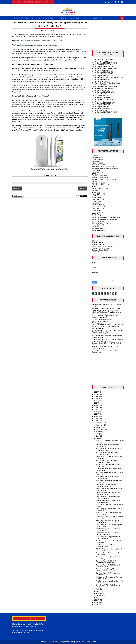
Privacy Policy (74, 18)
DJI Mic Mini (96, 252)
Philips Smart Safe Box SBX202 (103, 74)
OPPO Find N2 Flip (98, 348)
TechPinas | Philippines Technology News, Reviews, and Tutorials (74, 642)
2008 (96, 605)
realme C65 (96, 181)
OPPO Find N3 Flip (98, 205)
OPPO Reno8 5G (98, 214)
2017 (96, 410)
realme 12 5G (97, 190)
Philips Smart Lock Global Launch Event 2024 (107, 78)
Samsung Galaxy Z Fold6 (101, 176)
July (98, 434)
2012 (96, 421)
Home (16, 18)
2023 (96, 396)
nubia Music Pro (97, 158)
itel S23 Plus (96, 192)
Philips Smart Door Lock (100, 96)
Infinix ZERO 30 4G (99, 230)
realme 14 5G (97, 161)
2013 (96, 418)
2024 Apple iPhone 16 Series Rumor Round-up (108, 325)
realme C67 (96, 203)
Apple (38, 18)
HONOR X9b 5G (98, 201)
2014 (96, 416)
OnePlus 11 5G (97, 210)
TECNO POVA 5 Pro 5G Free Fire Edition (106, 218)
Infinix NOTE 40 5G (99, 183)
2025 (96, 392)
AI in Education (97, 323)
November (100, 425)
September (100, 429)
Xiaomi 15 (95, 156)
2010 (96, 600)
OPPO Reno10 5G (98, 209)
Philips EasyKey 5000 (99, 81)
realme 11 (95, 227)
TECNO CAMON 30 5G (100, 189)
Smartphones (48, 18)
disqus (77, 196)
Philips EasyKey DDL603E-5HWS (103, 103)
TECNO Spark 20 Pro (99, 221)
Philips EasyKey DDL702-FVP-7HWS (105, 63)
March (98, 591)
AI (57, 18)
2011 (96, 598)
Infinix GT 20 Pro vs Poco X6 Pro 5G (104, 179)
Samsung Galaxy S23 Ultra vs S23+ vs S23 (107, 347)
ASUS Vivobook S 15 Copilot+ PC (103, 246)
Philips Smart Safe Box (100, 94)
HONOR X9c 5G (98, 163)
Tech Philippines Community (93, 18)
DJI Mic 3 (95, 241)
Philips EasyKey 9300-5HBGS (102, 109)
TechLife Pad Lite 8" (99, 243)
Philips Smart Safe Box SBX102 (103, 65)
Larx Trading (96, 114)
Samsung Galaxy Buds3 (100, 250)
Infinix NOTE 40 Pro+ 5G (100, 185)
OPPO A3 (95, 174)
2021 (96, 401)
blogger (84, 196)
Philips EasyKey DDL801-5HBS (103, 67)
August (99, 432)
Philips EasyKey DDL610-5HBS (103, 70)
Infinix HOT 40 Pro (98, 229)
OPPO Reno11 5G (98, 199)
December (100, 423)
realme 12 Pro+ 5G (98, 194)
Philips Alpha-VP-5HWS (100, 110)
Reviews (63, 18)
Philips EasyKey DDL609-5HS (102, 79)
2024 (96, 394)
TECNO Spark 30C (98, 165)
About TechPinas (27, 18)
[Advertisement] (108, 34)
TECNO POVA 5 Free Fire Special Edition (106, 220)
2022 (96, 399)
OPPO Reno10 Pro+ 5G (100, 207)
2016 (96, 412)
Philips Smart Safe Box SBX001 (103, 89)
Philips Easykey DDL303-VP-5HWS (104, 99)
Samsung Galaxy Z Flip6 (100, 178)
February (99, 594)
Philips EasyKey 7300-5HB (101, 98)
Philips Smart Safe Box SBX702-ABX (104, 87)
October (99, 427)
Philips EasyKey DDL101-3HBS (103, 72)
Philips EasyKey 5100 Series (102, 105)
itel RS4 (95, 187)
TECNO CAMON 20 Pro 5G (101, 223)
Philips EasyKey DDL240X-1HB (103, 76)
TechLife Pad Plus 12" (99, 245)
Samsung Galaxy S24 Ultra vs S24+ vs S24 (107, 334)
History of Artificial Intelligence (102, 319)
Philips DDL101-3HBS (99, 101)
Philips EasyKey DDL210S (101, 107)
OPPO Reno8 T (97, 216)
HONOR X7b (96, 196)
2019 (96, 405)
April (98, 589)
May (98, 438)
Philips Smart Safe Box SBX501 (103, 59)
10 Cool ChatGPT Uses (100, 321)
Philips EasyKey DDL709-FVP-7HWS (105, 112)
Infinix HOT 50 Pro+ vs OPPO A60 (104, 167)
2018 (96, 407)
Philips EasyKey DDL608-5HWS (103, 92)
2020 (96, 403)
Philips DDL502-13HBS (100, 61)
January (99, 596)
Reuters (23, 45)
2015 (96, 414)
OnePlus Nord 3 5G (99, 212)
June (98, 436)
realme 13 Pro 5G (98, 172)
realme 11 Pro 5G (98, 225)
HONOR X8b (96, 198)
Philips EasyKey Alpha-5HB (101, 90)
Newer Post (17, 188)
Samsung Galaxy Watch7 (100, 248)
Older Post (82, 188)
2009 (96, 602)
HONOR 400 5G (97, 159)
